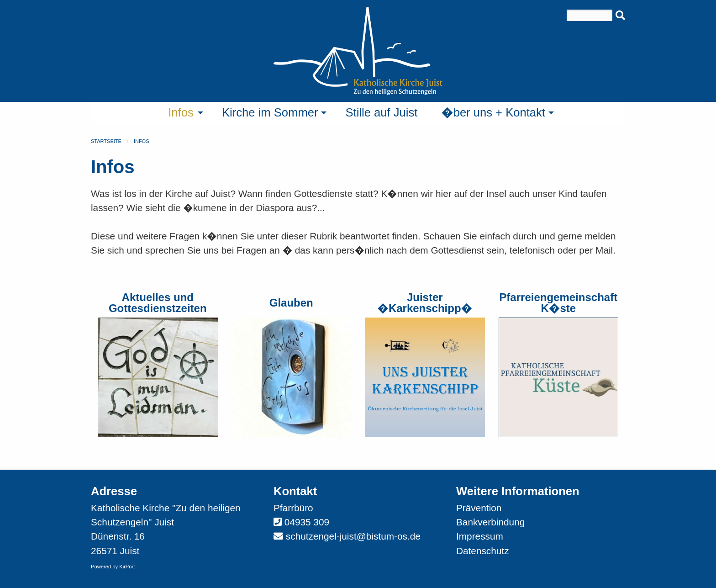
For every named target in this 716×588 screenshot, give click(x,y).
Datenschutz (483, 551)
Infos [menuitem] (181, 112)
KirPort (127, 567)
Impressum (480, 536)
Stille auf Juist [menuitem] (381, 112)
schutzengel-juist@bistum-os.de (353, 536)
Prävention (479, 508)
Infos (142, 141)
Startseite (106, 141)
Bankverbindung (490, 522)
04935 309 (307, 522)
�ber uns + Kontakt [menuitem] (493, 112)
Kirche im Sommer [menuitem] (270, 112)
